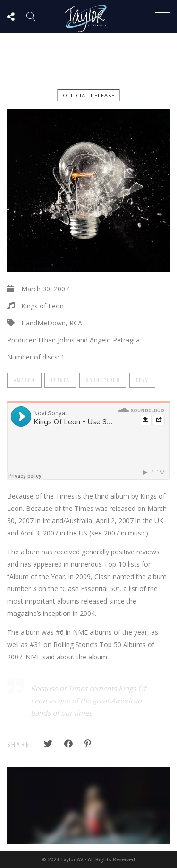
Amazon (24, 380)
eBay (142, 380)
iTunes (60, 380)
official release (89, 95)
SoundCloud (103, 380)
